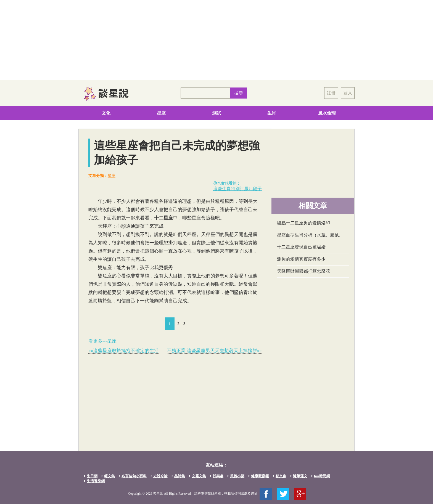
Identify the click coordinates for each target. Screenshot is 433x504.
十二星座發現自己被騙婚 (301, 247)
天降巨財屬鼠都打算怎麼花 (303, 271)
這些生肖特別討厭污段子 (237, 189)
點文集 (281, 476)
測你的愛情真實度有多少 (301, 259)
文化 (106, 113)
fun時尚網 (322, 476)
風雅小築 (237, 476)
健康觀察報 (260, 476)
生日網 (92, 476)
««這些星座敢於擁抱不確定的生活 (124, 351)
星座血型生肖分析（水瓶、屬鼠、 (310, 235)
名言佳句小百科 (134, 476)
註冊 (331, 93)
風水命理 (327, 113)
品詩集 (180, 476)
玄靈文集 (199, 476)
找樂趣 (218, 476)
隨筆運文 (300, 476)
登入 (348, 93)
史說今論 (160, 476)
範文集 (109, 476)
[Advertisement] (216, 40)
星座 (161, 113)
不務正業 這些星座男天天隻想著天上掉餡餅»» (214, 351)
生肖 (272, 113)
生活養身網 (96, 481)
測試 (216, 113)
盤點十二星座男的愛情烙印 (303, 223)
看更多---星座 (102, 341)
